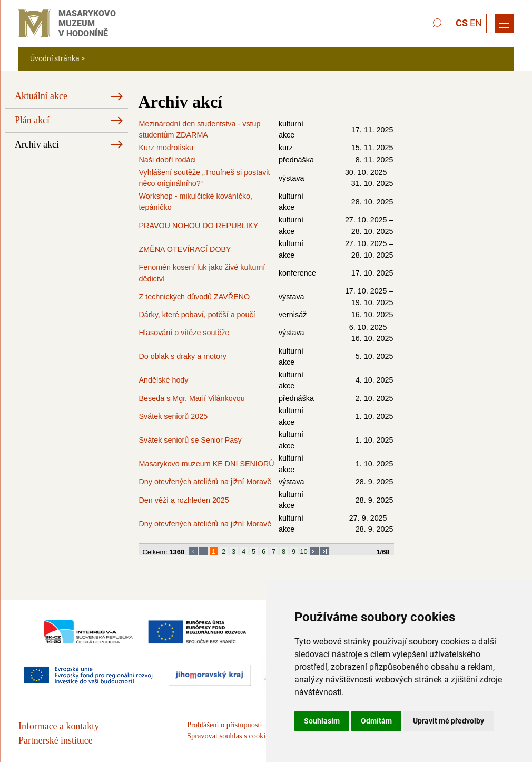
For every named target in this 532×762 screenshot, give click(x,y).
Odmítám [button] (376, 721)
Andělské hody (164, 380)
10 (303, 551)
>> (314, 551)
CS (462, 23)
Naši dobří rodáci (168, 160)
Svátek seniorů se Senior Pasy (190, 440)
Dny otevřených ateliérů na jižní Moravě (205, 482)
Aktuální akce (41, 96)
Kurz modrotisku (166, 148)
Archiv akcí (37, 144)
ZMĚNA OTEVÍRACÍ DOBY (185, 249)
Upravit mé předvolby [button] (449, 721)
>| (325, 551)
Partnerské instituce (56, 740)
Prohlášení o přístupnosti (224, 725)
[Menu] (504, 24)
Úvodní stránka (55, 58)
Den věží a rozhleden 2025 (184, 500)
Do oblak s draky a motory (183, 356)
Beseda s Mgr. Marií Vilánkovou (192, 398)
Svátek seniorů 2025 (174, 416)
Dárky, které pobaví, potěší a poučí (197, 315)
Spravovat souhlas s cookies (229, 736)
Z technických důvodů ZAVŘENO (195, 297)
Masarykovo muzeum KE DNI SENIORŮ (207, 464)
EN (476, 23)
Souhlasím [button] (322, 721)
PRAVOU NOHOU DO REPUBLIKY (199, 226)
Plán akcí (32, 120)
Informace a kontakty (59, 726)
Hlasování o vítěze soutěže (184, 333)
